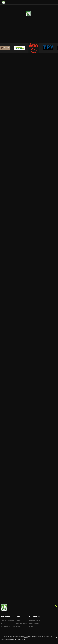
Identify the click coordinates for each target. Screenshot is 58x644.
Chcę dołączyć (23, 37)
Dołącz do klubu (34, 623)
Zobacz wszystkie (49, 498)
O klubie (37, 37)
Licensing (54, 637)
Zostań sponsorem (35, 620)
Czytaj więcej (11, 479)
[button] (55, 2)
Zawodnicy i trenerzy (22, 623)
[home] (2, 2)
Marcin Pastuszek (20, 640)
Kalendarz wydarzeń (7, 620)
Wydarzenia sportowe (8, 626)
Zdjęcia (18, 626)
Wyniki (3, 623)
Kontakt (32, 626)
